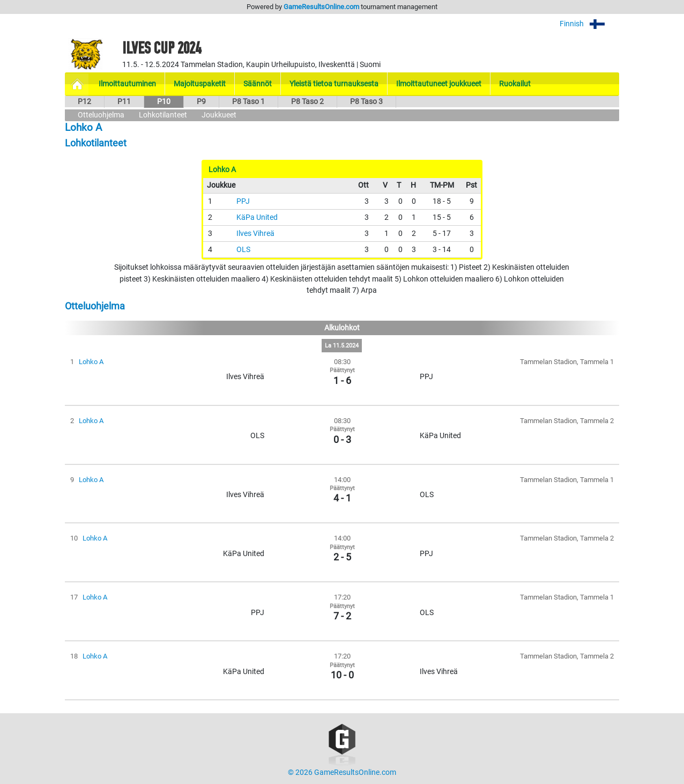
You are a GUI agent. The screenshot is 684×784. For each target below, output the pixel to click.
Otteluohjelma (101, 115)
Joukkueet (219, 115)
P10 (164, 102)
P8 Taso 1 (248, 102)
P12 (84, 102)
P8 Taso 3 (366, 102)
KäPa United (257, 217)
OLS (243, 250)
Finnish (589, 24)
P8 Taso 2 (307, 102)
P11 (124, 102)
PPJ (243, 201)
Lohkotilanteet (163, 115)
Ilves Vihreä (255, 234)
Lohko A (91, 362)
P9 (201, 102)
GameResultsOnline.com (321, 7)
